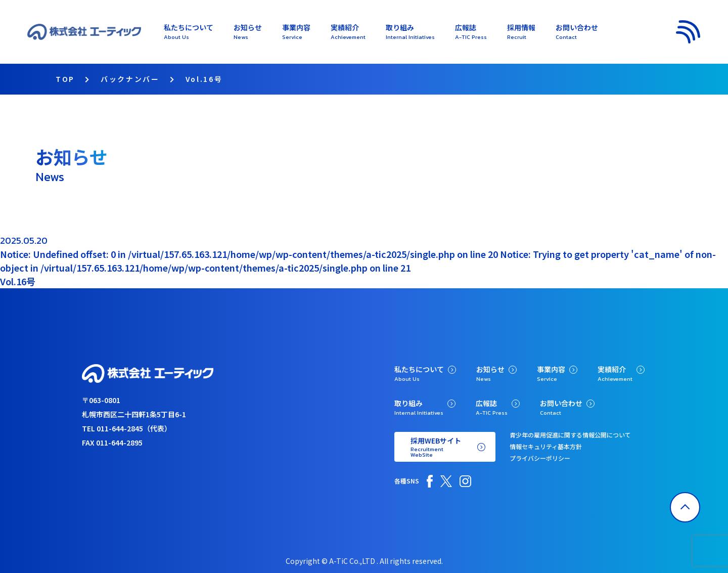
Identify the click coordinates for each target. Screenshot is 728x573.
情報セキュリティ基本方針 (546, 446)
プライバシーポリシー (540, 458)
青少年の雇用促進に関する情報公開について (570, 435)
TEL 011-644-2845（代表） (127, 428)
